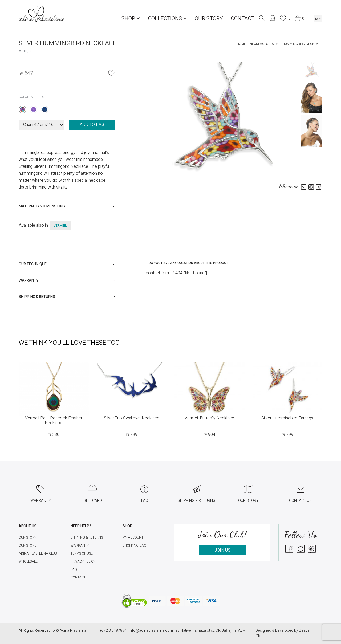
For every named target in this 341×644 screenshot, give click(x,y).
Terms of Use (82, 553)
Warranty (80, 545)
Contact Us (80, 577)
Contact (243, 19)
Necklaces (259, 44)
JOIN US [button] (222, 550)
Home (241, 44)
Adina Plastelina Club (38, 553)
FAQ (74, 569)
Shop (131, 19)
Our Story (209, 19)
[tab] (67, 206)
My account (133, 537)
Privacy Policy (83, 561)
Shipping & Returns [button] (37, 297)
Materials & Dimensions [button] (42, 206)
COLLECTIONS (167, 19)
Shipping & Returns (87, 537)
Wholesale (28, 561)
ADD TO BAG (92, 125)
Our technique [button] (33, 264)
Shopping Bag (134, 545)
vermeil (60, 226)
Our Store (27, 545)
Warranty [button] (29, 281)
